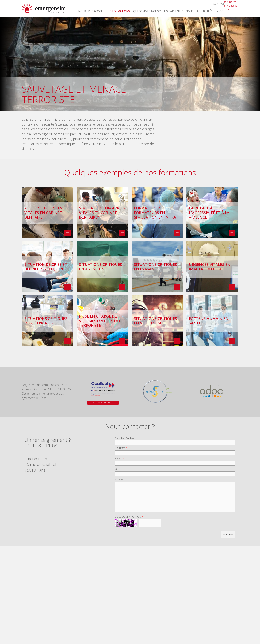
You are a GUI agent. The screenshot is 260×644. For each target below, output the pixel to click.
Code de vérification (129, 517)
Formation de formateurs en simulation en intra (155, 213)
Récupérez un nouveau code (230, 6)
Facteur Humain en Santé (209, 321)
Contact (219, 4)
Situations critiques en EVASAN (155, 267)
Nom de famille (125, 438)
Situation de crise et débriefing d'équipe (46, 267)
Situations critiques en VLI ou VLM (155, 321)
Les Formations (118, 11)
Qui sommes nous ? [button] (147, 11)
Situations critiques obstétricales (46, 321)
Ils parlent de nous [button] (179, 11)
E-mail (120, 458)
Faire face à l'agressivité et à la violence (209, 213)
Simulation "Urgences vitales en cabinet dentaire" (102, 213)
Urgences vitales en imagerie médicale (210, 267)
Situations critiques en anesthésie (101, 267)
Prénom (121, 448)
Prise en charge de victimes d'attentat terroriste (100, 321)
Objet (119, 469)
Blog (220, 11)
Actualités (205, 11)
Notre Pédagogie (91, 11)
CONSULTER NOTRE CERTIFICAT (103, 403)
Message (121, 479)
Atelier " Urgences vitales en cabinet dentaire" (43, 213)
